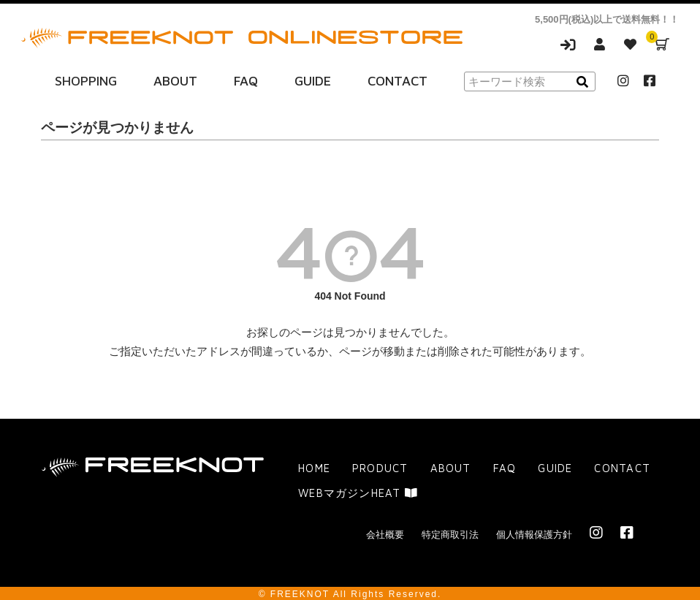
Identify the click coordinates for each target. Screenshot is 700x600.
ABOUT (175, 79)
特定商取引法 (450, 532)
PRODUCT (379, 466)
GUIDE (313, 79)
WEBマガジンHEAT (357, 491)
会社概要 (385, 532)
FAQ (246, 79)
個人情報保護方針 (534, 532)
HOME (314, 466)
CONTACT (397, 79)
